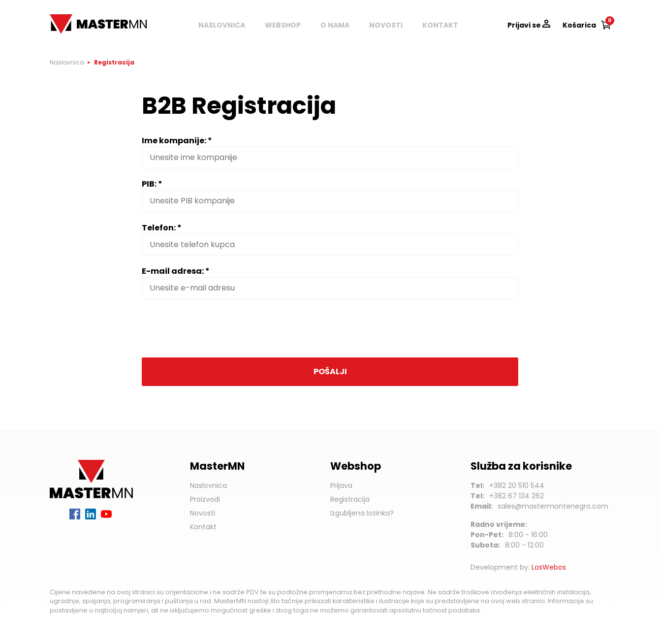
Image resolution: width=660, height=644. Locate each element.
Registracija (350, 499)
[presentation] (217, 328)
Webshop (283, 25)
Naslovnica (222, 25)
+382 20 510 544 (517, 485)
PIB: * (152, 184)
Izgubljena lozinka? (362, 513)
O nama (335, 25)
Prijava (341, 485)
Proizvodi (205, 499)
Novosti (386, 25)
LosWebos (549, 567)
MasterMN (70, 19)
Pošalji (330, 371)
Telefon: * (162, 228)
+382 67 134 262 (517, 496)
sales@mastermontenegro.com (553, 506)
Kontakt (440, 25)
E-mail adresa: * (176, 271)
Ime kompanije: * (177, 141)
